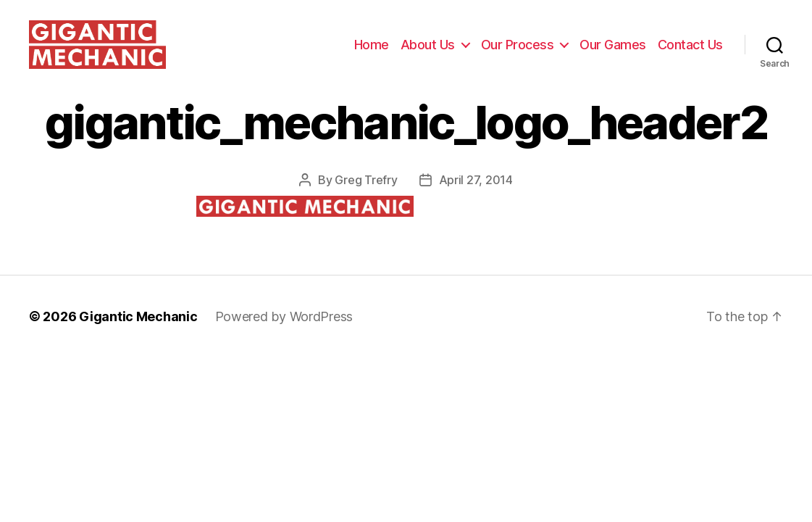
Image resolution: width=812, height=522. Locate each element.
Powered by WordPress (284, 333)
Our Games (613, 53)
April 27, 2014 (476, 196)
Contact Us (690, 53)
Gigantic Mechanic (138, 333)
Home (372, 53)
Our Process (518, 53)
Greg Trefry (366, 196)
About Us (428, 53)
